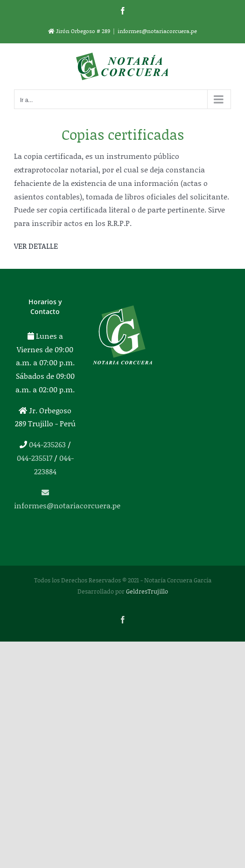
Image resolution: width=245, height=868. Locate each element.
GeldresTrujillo (147, 591)
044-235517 (35, 458)
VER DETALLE (36, 246)
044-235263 (47, 444)
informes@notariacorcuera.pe (157, 31)
